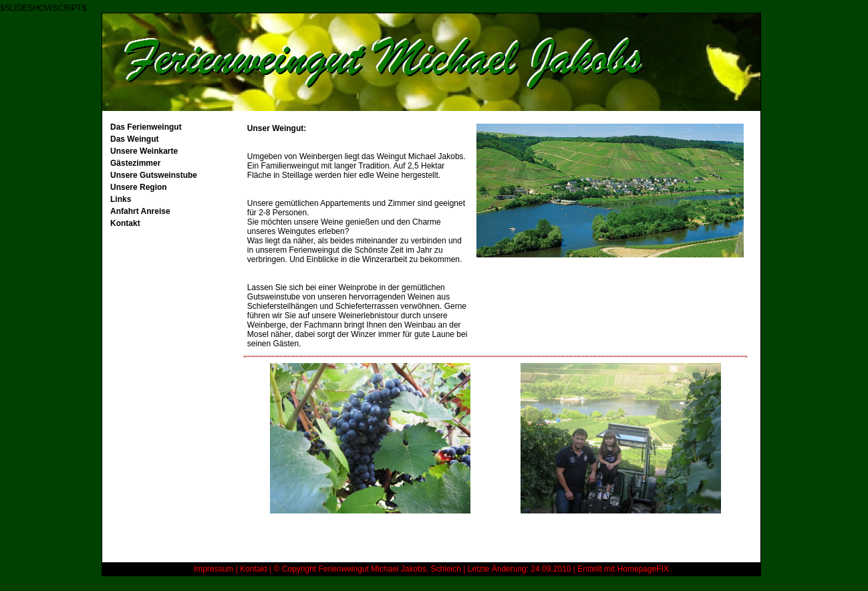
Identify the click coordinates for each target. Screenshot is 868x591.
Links (121, 199)
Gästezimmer (135, 163)
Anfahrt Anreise (140, 211)
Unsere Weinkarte (144, 151)
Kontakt (125, 223)
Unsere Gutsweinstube (154, 175)
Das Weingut (134, 139)
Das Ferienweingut (146, 127)
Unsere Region (139, 187)
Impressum (213, 569)
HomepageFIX (643, 569)
